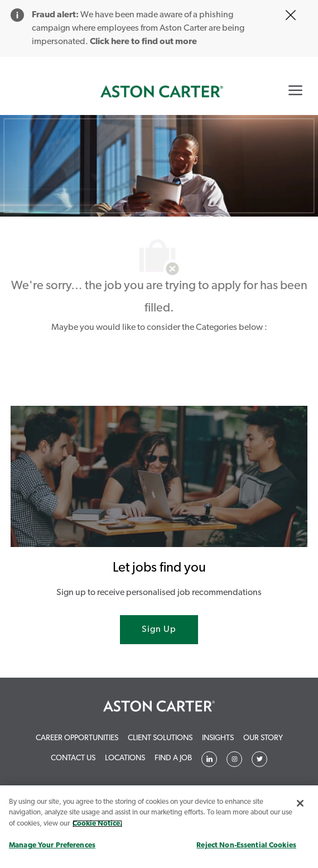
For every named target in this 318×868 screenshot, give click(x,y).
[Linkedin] (209, 759)
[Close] (300, 803)
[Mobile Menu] (295, 90)
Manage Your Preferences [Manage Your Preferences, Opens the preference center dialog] (52, 845)
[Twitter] (234, 759)
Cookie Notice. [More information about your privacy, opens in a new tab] (97, 824)
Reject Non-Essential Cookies (246, 845)
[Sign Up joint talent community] (159, 630)
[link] (162, 92)
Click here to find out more (143, 42)
